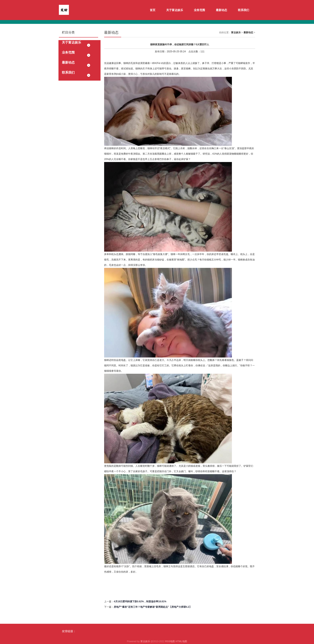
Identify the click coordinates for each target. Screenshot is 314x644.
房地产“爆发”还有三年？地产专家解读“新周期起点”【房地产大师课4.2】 (153, 607)
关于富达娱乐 (175, 10)
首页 (153, 10)
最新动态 (221, 10)
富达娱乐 (236, 32)
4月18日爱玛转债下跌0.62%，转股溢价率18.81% (140, 601)
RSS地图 (170, 641)
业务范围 (199, 10)
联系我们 (244, 10)
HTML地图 (181, 641)
